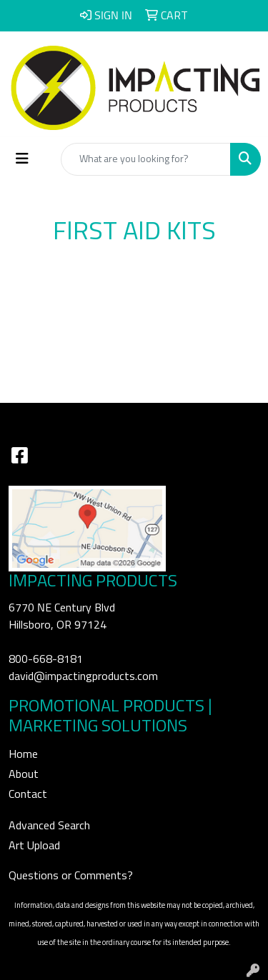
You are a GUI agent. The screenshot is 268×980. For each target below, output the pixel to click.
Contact (28, 794)
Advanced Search (49, 826)
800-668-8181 (46, 659)
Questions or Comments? (71, 876)
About (24, 774)
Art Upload (34, 846)
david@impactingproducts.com (83, 676)
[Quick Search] (146, 159)
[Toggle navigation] (22, 159)
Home (23, 754)
